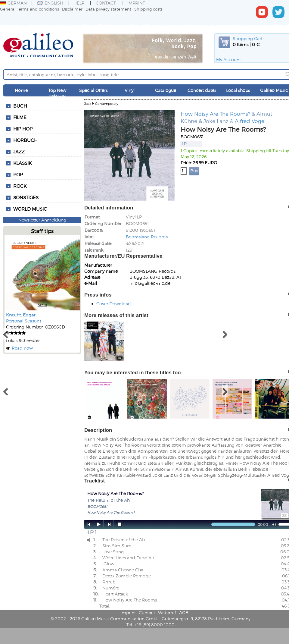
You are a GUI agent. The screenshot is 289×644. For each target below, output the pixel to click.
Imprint (136, 3)
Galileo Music (274, 90)
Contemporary (107, 104)
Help (79, 3)
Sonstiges (26, 197)
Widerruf (167, 613)
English (50, 3)
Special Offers (93, 90)
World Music (30, 209)
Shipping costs (148, 9)
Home (21, 90)
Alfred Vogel (250, 121)
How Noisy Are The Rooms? (215, 114)
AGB (184, 613)
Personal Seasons (24, 321)
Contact (106, 3)
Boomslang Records (147, 237)
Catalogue (166, 90)
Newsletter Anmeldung (42, 220)
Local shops (238, 90)
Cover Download (114, 304)
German (13, 3)
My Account (228, 60)
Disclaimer (72, 9)
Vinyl (130, 90)
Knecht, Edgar (21, 315)
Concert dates (202, 90)
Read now (22, 348)
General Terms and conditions (30, 9)
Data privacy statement (108, 9)
